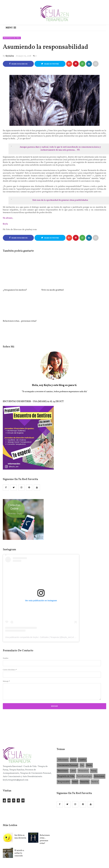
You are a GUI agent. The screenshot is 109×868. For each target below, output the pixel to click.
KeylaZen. (49, 850)
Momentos (83, 740)
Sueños (95, 751)
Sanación (85, 751)
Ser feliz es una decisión (20, 806)
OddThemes (81, 850)
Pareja (94, 740)
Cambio (82, 729)
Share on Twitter (50, 64)
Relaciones (99, 745)
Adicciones (63, 729)
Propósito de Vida (12, 38)
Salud (75, 751)
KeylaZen (10, 56)
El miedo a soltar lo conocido (19, 822)
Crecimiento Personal (68, 734)
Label (73, 740)
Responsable (64, 751)
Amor (73, 729)
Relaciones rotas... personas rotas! (45, 808)
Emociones (63, 740)
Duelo (89, 734)
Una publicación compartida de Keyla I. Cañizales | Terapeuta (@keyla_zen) (38, 606)
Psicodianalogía (84, 745)
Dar (82, 734)
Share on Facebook (18, 64)
